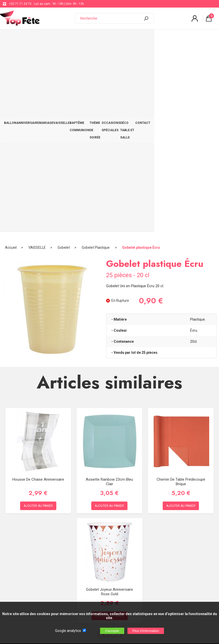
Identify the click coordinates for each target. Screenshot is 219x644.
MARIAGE (46, 34)
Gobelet (64, 54)
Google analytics (68, 631)
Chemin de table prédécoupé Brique (181, 288)
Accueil (11, 54)
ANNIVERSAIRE (28, 34)
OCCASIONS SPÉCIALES (140, 38)
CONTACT (207, 34)
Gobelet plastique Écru (141, 54)
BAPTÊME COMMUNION (80, 38)
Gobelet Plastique (96, 54)
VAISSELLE (61, 34)
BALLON (10, 34)
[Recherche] (111, 18)
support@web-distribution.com (161, 514)
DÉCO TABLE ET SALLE (178, 38)
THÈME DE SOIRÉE (112, 38)
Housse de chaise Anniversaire (38, 286)
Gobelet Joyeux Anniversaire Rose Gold (109, 398)
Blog (142, 526)
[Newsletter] (83, 589)
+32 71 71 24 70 (20, 4)
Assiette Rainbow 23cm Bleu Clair (109, 288)
